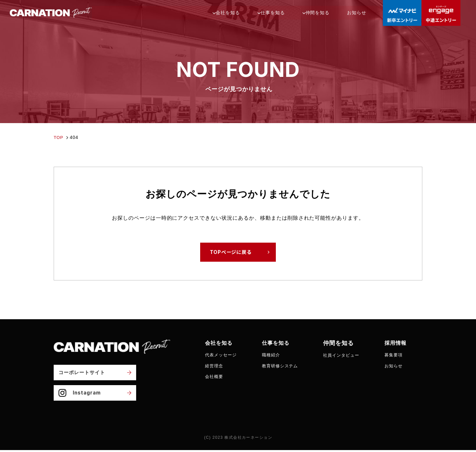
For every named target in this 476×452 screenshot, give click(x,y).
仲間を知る (338, 13)
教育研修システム (284, 366)
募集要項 (402, 355)
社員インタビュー (347, 355)
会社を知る (249, 13)
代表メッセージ (222, 355)
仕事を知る (294, 13)
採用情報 (404, 343)
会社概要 (215, 377)
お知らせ (374, 13)
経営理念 (215, 366)
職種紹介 (274, 355)
